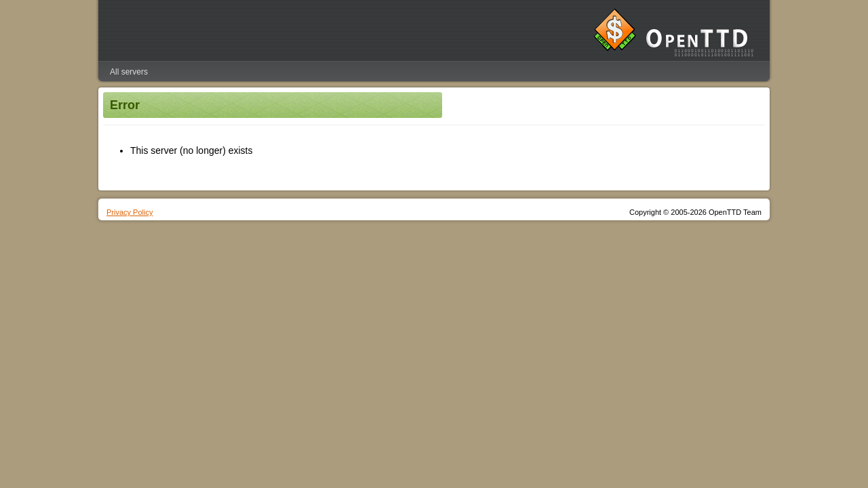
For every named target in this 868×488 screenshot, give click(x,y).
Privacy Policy (130, 212)
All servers (129, 72)
